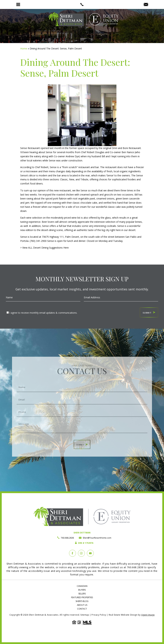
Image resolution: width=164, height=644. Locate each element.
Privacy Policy (99, 615)
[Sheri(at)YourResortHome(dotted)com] (146, 5)
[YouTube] (90, 553)
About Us (82, 605)
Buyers (82, 590)
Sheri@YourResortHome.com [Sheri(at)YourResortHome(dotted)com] (97, 538)
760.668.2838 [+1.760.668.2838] (67, 538)
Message (82, 422)
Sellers (82, 594)
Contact (82, 609)
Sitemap (85, 615)
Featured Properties (82, 597)
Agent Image (148, 615)
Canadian (82, 586)
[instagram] (81, 553)
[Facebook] (72, 553)
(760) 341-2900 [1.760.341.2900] (38, 241)
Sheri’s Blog (82, 601)
